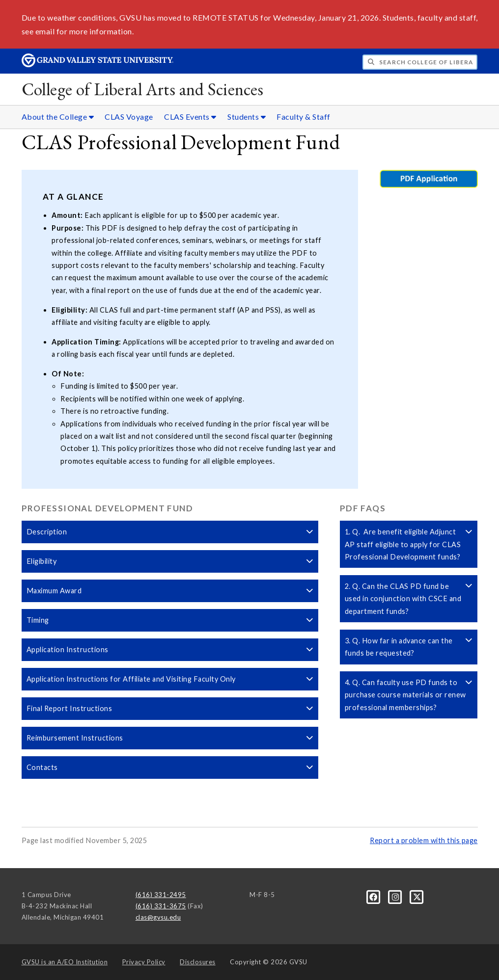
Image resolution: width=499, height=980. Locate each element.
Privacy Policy (144, 962)
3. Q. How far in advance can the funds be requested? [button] (409, 647)
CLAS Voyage (129, 117)
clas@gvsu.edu (158, 917)
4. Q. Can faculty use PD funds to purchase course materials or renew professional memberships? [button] (409, 695)
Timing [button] (170, 620)
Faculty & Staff (304, 117)
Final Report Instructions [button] (170, 708)
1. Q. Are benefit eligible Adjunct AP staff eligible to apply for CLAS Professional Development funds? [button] (409, 544)
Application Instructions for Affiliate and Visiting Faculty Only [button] (170, 679)
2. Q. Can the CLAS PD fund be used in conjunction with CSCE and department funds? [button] (409, 599)
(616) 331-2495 (161, 895)
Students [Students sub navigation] (247, 117)
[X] (417, 897)
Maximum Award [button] (170, 591)
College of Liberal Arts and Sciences (143, 89)
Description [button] (170, 532)
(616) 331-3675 (161, 906)
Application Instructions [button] (170, 649)
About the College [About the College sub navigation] (58, 117)
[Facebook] (374, 897)
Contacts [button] (170, 767)
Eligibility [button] (170, 561)
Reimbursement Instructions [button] (170, 738)
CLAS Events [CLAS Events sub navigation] (190, 117)
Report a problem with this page (424, 840)
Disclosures (198, 962)
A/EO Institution (65, 962)
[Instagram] (396, 897)
